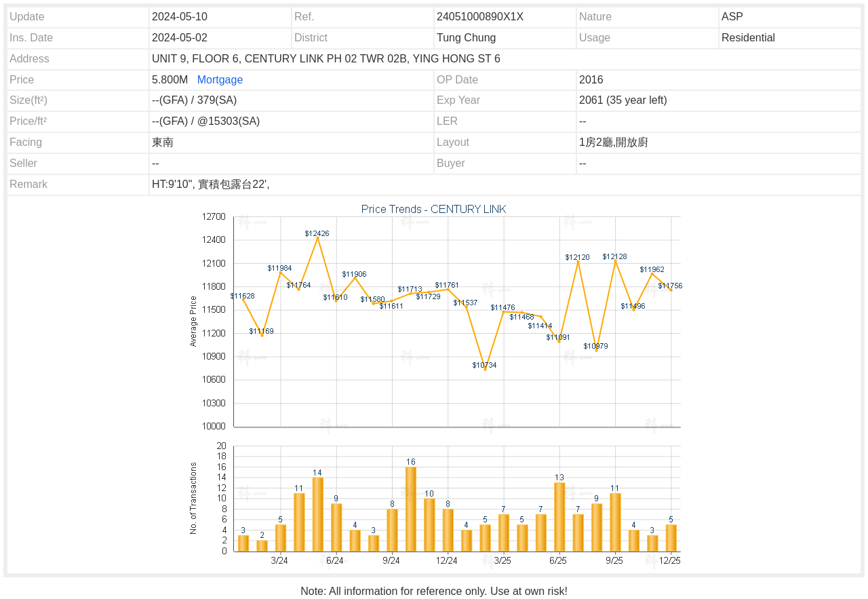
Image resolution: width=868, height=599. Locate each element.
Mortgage (220, 80)
